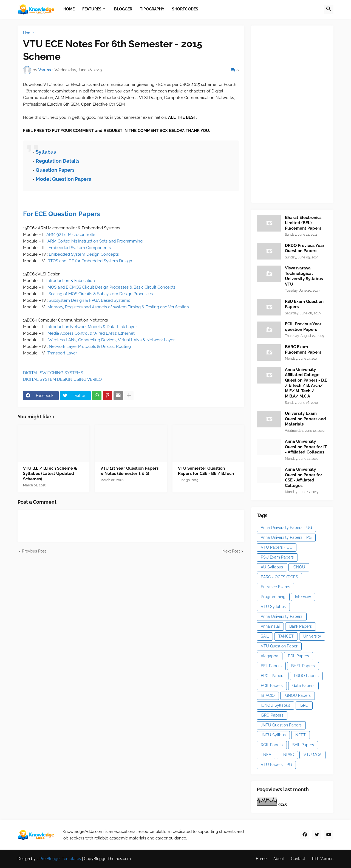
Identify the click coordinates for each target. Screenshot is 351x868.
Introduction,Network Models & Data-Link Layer (92, 327)
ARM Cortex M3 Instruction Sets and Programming (95, 241)
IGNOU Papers (298, 695)
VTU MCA (312, 755)
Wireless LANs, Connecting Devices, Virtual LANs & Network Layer (111, 340)
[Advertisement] (298, 113)
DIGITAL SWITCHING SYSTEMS (53, 373)
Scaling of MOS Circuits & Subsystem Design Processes (101, 294)
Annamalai (270, 626)
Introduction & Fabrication (71, 281)
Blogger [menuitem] (123, 9)
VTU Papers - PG (276, 765)
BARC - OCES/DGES (279, 577)
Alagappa (270, 656)
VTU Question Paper (279, 646)
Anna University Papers (282, 616)
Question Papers (55, 170)
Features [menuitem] (92, 9)
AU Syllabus (272, 567)
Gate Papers (303, 686)
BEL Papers (271, 666)
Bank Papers (301, 626)
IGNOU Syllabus (275, 705)
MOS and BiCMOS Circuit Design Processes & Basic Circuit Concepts (111, 287)
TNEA (266, 755)
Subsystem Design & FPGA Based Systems (89, 300)
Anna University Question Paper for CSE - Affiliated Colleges (304, 477)
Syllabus (46, 152)
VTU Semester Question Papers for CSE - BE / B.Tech (206, 471)
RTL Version (323, 859)
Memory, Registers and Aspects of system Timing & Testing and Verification (118, 307)
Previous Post (34, 551)
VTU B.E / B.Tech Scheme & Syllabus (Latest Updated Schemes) (50, 474)
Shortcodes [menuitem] (185, 9)
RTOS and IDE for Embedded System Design (90, 261)
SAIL (265, 636)
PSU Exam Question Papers (304, 304)
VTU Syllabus (273, 607)
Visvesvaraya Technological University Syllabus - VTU (305, 276)
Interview (303, 597)
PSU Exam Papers (277, 557)
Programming (273, 597)
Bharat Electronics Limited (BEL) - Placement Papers (303, 223)
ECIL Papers (272, 686)
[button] (329, 9)
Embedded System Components (80, 248)
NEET (301, 735)
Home (28, 33)
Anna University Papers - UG (286, 528)
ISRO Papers (272, 715)
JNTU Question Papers (281, 725)
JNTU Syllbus (273, 735)
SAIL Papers (303, 745)
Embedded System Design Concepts (84, 254)
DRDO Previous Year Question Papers (305, 248)
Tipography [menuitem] (152, 9)
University (312, 636)
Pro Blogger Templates (60, 859)
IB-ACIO (268, 695)
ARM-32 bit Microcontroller (72, 235)
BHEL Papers (303, 666)
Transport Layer (62, 353)
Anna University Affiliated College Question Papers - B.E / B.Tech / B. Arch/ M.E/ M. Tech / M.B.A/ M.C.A (306, 383)
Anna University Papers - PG (286, 537)
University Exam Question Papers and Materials (305, 419)
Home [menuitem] (69, 9)
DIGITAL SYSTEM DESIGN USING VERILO (62, 379)
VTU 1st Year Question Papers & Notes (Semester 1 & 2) (129, 471)
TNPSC (287, 755)
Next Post (231, 551)
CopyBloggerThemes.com (107, 859)
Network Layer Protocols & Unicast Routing (90, 346)
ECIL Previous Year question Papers (303, 327)
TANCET (286, 636)
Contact (298, 859)
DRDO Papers (306, 676)
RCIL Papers (272, 745)
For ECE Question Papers (62, 214)
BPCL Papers (273, 676)
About (279, 859)
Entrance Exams (275, 587)
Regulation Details (58, 161)
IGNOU (299, 567)
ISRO (304, 705)
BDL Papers (298, 656)
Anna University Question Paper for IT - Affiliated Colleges (306, 447)
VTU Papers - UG (277, 547)
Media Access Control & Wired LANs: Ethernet (91, 333)
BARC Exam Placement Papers (303, 350)
